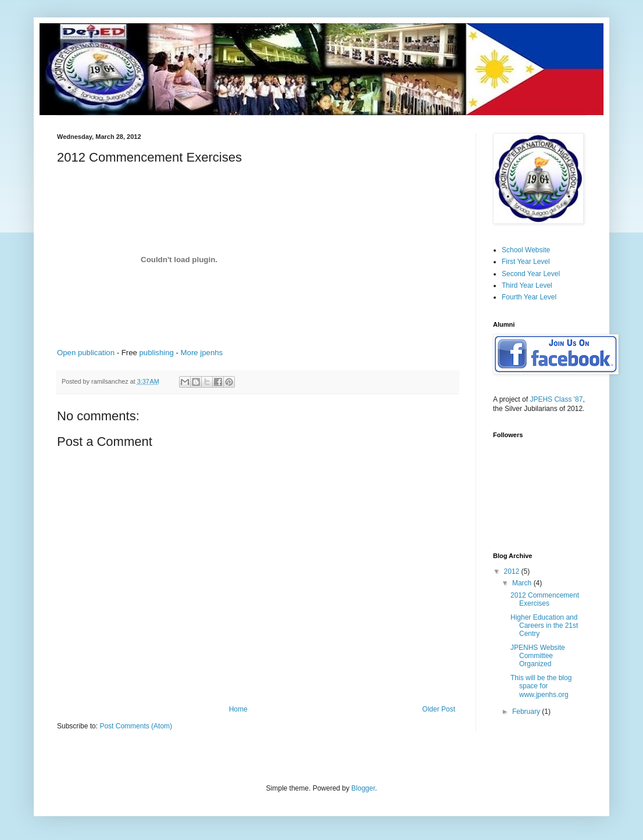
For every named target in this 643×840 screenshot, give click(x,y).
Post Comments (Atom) (136, 726)
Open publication (86, 353)
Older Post (439, 709)
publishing (156, 353)
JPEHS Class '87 (556, 399)
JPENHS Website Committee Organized (538, 656)
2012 (513, 571)
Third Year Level (527, 285)
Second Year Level (531, 274)
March (523, 583)
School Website (526, 250)
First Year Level (526, 262)
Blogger (363, 788)
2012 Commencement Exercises (545, 599)
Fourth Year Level (529, 297)
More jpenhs (202, 353)
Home (238, 709)
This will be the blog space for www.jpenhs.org (541, 686)
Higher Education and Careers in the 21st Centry (544, 626)
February (527, 712)
